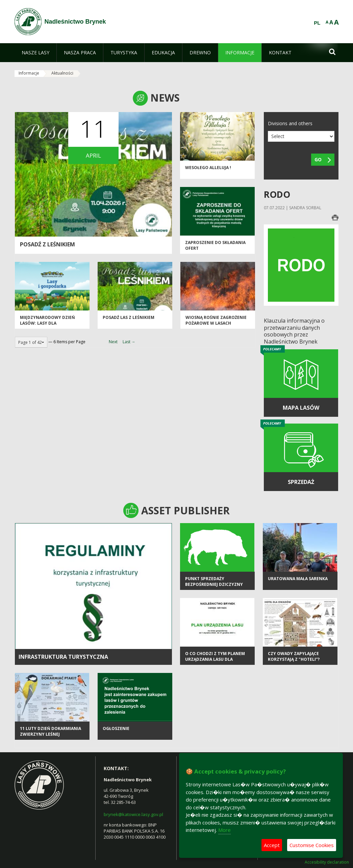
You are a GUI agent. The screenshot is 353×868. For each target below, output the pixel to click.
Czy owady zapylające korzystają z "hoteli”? (294, 656)
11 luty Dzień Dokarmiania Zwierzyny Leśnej (51, 731)
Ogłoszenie (116, 728)
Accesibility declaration (327, 862)
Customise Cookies (312, 845)
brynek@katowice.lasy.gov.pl (133, 814)
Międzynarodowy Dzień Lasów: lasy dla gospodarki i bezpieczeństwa (47, 326)
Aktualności (62, 73)
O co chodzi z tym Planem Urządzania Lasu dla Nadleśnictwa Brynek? (215, 659)
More (224, 830)
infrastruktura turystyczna (63, 657)
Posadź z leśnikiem (47, 244)
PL (317, 23)
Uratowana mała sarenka (298, 579)
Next (113, 342)
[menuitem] (35, 53)
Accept (272, 845)
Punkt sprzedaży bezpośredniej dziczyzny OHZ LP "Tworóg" (214, 585)
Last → (129, 342)
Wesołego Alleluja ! (208, 168)
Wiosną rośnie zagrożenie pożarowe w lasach (216, 320)
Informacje (29, 73)
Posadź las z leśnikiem (129, 317)
